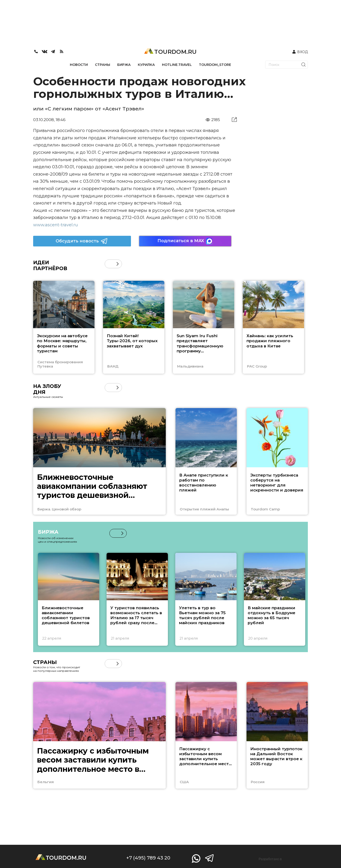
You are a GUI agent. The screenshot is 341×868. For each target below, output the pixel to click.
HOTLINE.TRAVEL (177, 65)
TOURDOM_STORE (215, 65)
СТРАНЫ (103, 65)
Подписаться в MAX (185, 241)
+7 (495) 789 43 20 (148, 858)
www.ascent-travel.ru (56, 225)
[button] (118, 264)
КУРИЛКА (146, 65)
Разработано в (270, 859)
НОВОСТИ (79, 65)
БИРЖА (124, 65)
